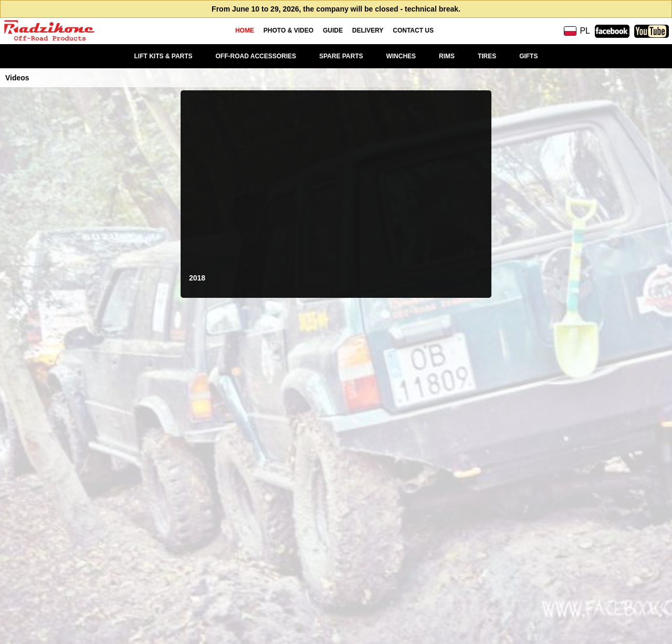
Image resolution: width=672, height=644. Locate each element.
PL (577, 31)
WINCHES (401, 56)
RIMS (447, 56)
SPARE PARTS (341, 56)
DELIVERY (368, 30)
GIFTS (528, 56)
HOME (245, 30)
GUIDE (333, 30)
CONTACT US (413, 30)
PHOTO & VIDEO (288, 30)
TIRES (487, 56)
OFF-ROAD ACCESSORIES (256, 56)
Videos (17, 78)
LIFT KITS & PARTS (164, 56)
